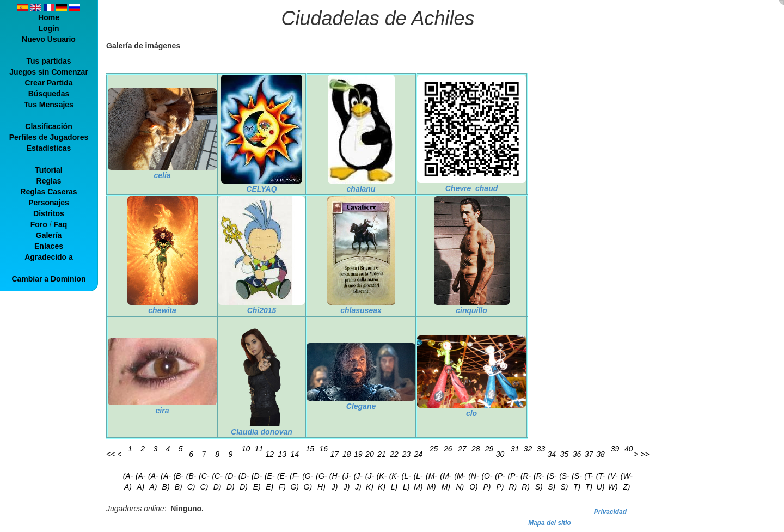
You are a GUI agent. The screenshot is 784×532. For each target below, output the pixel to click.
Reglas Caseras (48, 192)
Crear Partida (49, 83)
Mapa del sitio (550, 523)
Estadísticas (49, 148)
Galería (49, 235)
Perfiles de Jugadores (49, 137)
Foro (39, 224)
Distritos (49, 213)
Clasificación (48, 126)
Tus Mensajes (49, 105)
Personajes (49, 203)
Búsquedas (49, 94)
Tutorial (48, 170)
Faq (60, 224)
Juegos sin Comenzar (49, 72)
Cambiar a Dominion (48, 279)
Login (48, 28)
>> (645, 454)
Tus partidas (48, 61)
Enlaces (49, 246)
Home (49, 17)
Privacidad (610, 512)
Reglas (49, 181)
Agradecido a (49, 257)
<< (111, 454)
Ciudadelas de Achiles (378, 18)
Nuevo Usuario (49, 39)
